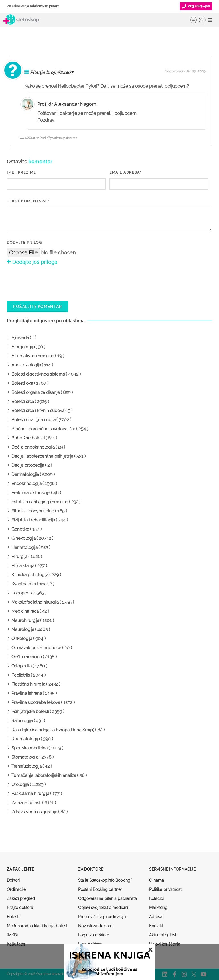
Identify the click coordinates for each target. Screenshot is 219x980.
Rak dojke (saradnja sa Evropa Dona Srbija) (53, 730)
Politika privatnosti (166, 889)
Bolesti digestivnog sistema (38, 374)
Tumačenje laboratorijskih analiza (44, 775)
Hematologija (25, 547)
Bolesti (13, 917)
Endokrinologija (27, 484)
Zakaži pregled (21, 898)
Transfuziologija (27, 766)
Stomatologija (25, 757)
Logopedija (22, 593)
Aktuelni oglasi (163, 935)
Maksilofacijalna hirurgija (35, 602)
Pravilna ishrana (27, 693)
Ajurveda (20, 338)
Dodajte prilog (24, 242)
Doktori (13, 880)
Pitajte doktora (20, 908)
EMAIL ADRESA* (125, 172)
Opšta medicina (27, 657)
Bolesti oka (22, 383)
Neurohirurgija (25, 620)
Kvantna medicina (29, 584)
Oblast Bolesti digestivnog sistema (49, 138)
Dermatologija (25, 474)
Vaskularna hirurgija (30, 794)
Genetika (20, 529)
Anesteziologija (26, 365)
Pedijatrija (21, 675)
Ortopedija (22, 666)
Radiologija (22, 721)
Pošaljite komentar (37, 307)
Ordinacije (16, 889)
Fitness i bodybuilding (33, 511)
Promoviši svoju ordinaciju (102, 917)
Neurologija (23, 629)
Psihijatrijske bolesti (30, 712)
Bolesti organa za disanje (36, 392)
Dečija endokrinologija (33, 447)
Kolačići (156, 898)
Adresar (156, 917)
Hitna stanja (23, 566)
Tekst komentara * (28, 201)
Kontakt (156, 926)
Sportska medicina (30, 748)
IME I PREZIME (21, 172)
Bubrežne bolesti (28, 438)
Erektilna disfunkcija (31, 493)
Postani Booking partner (100, 889)
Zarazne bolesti (26, 803)
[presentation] (50, 282)
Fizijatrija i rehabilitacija (33, 520)
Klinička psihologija (30, 575)
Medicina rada (25, 611)
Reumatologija (26, 739)
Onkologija (22, 639)
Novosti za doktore (95, 926)
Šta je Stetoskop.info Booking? (105, 880)
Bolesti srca (23, 402)
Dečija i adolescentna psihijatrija (42, 456)
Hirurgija (19, 557)
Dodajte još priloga (32, 262)
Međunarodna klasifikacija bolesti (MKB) (37, 930)
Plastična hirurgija (28, 684)
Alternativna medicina (33, 356)
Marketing (158, 908)
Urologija (20, 785)
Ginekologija (24, 538)
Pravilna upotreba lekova (36, 702)
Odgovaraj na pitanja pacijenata (108, 898)
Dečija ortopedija (28, 465)
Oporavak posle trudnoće (36, 648)
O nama (157, 880)
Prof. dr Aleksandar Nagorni (67, 104)
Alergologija (23, 347)
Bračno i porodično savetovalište (43, 429)
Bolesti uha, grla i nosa (34, 420)
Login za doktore (94, 935)
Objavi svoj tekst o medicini (103, 908)
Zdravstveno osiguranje (34, 812)
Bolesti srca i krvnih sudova (38, 411)
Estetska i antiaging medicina (40, 502)
